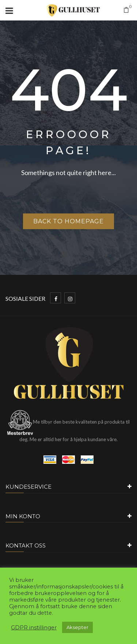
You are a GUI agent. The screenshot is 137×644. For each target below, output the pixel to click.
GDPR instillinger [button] (34, 628)
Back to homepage (68, 221)
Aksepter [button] (77, 627)
